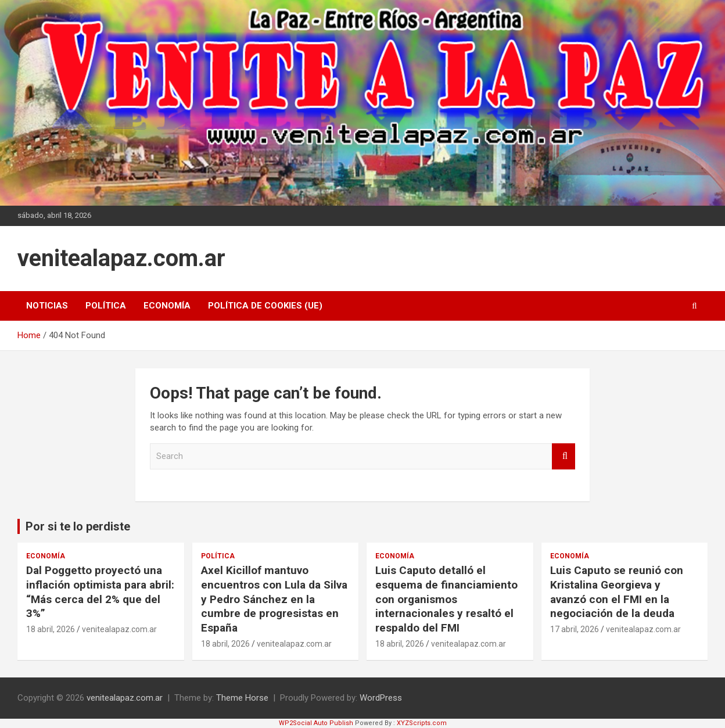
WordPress (381, 698)
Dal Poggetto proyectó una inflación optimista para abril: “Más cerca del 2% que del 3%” (100, 592)
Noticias (47, 306)
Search (564, 456)
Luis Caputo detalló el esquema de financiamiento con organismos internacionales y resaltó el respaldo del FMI (446, 599)
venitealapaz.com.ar (121, 258)
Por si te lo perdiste (78, 526)
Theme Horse (242, 698)
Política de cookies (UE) (265, 306)
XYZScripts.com (422, 723)
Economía (167, 306)
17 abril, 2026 (575, 629)
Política (106, 306)
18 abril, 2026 (51, 629)
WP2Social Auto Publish (316, 723)
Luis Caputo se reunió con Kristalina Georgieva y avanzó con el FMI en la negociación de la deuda (617, 592)
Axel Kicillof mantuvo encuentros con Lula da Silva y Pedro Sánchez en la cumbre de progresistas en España (274, 599)
